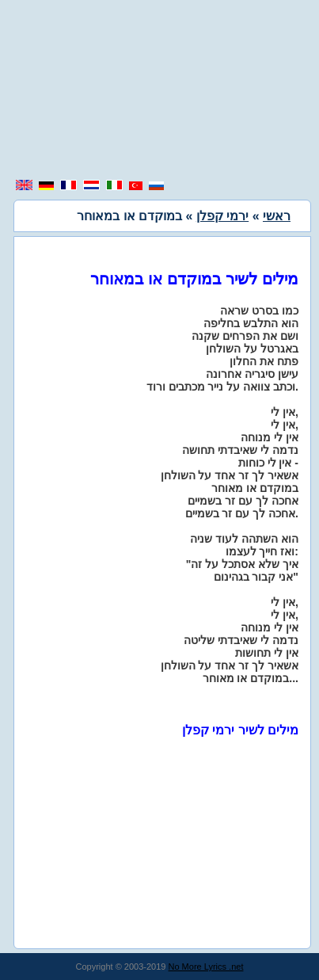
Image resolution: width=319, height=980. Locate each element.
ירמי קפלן (222, 216)
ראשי (277, 216)
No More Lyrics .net (206, 967)
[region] (160, 91)
